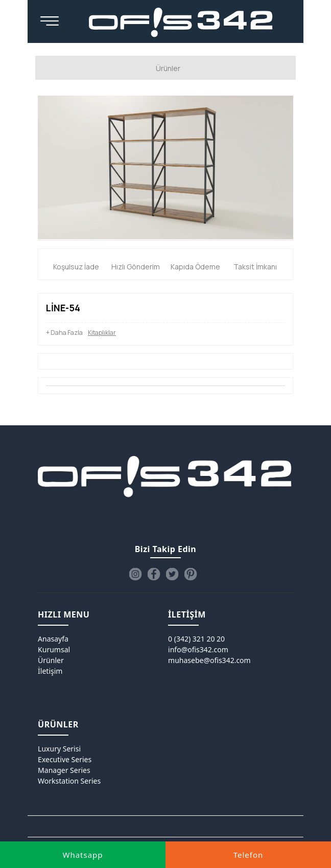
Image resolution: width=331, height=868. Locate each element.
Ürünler (51, 660)
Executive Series (65, 759)
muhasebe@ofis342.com (209, 660)
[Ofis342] (181, 23)
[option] (166, 167)
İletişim (50, 671)
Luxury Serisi (59, 749)
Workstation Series (69, 781)
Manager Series (64, 770)
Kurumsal (54, 649)
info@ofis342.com (198, 649)
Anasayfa (53, 639)
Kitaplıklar (102, 333)
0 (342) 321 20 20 (196, 639)
